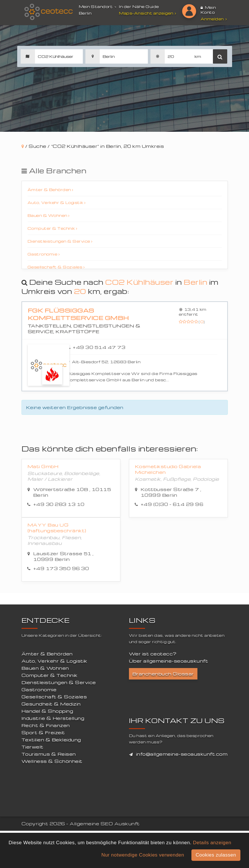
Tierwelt (33, 747)
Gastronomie (44, 254)
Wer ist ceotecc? (153, 654)
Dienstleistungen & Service (60, 241)
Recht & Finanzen (46, 725)
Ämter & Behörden (50, 189)
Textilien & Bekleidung (51, 740)
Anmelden (214, 19)
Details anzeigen (212, 843)
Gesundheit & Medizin (51, 704)
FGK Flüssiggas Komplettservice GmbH (78, 314)
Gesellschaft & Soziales (56, 267)
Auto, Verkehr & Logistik (57, 202)
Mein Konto (208, 10)
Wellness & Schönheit (52, 761)
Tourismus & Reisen (49, 754)
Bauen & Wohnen (49, 215)
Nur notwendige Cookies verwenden (143, 855)
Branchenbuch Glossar (163, 674)
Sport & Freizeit (43, 733)
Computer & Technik (52, 228)
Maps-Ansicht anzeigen (148, 13)
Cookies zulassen (216, 855)
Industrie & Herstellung (53, 718)
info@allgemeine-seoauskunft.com (182, 754)
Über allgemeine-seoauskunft (169, 661)
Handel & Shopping (47, 711)
